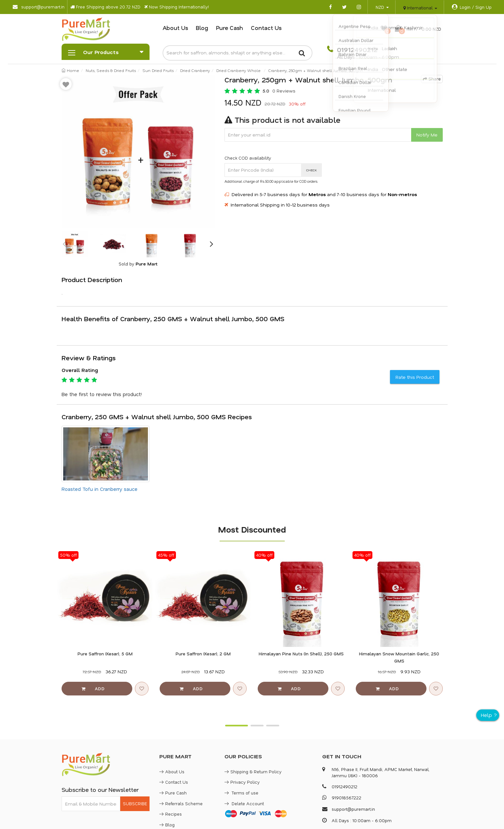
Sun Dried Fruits (158, 70)
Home (70, 70)
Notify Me (427, 135)
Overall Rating (80, 370)
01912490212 (356, 50)
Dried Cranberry (195, 70)
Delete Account (244, 803)
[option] (138, 151)
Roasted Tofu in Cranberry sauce (100, 489)
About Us (175, 28)
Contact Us (266, 28)
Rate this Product (415, 377)
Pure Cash (230, 28)
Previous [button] (65, 244)
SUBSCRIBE (135, 803)
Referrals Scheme (181, 803)
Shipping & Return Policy (253, 772)
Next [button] (211, 244)
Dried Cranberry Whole (238, 70)
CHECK (312, 170)
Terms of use (241, 793)
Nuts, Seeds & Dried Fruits (111, 70)
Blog (202, 28)
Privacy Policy (242, 782)
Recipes (171, 814)
